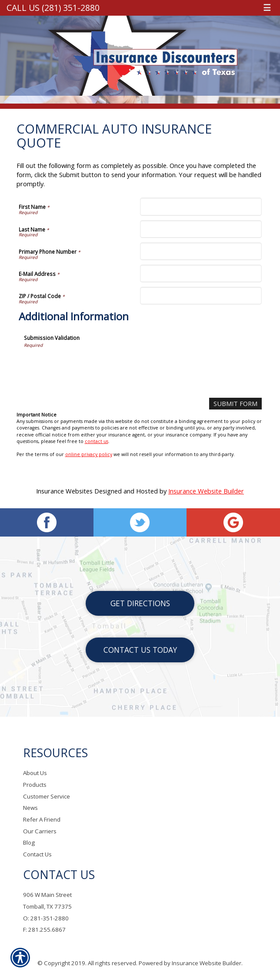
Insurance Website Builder (206, 491)
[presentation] (90, 365)
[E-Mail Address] (201, 274)
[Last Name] (201, 229)
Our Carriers (40, 831)
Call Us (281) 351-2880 (53, 8)
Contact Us (37, 855)
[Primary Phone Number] (201, 251)
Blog (29, 843)
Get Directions (140, 604)
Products (35, 785)
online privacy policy (89, 454)
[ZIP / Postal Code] (201, 296)
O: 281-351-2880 (46, 918)
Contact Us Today (140, 650)
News (30, 808)
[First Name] (201, 206)
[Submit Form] (235, 404)
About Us (35, 773)
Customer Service (47, 796)
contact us (97, 441)
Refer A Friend (42, 820)
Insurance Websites (64, 491)
